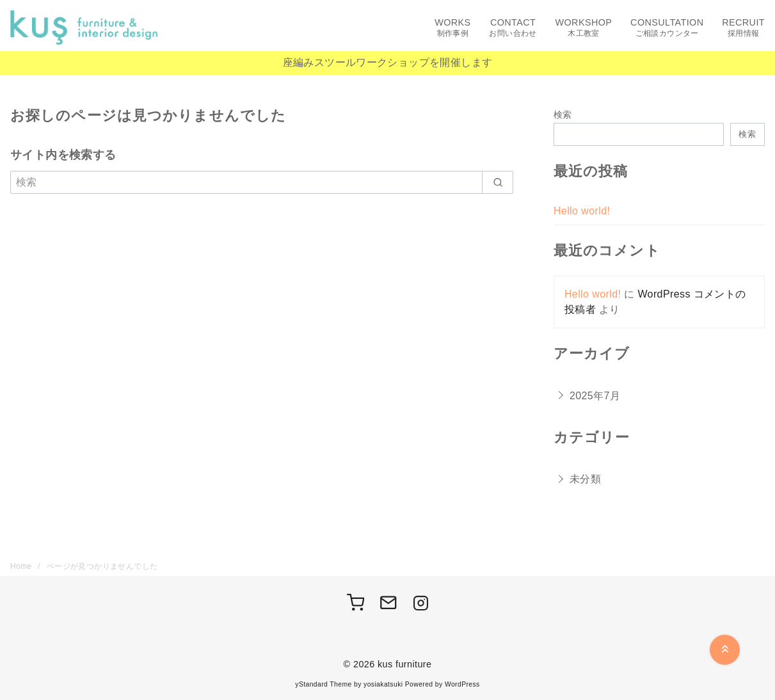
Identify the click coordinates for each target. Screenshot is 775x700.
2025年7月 (595, 396)
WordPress (462, 684)
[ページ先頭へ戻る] (725, 650)
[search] (498, 182)
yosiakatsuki (383, 684)
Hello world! (582, 211)
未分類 (585, 479)
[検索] (262, 182)
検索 (563, 115)
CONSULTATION (667, 28)
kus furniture (404, 664)
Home (22, 566)
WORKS (452, 28)
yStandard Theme (323, 684)
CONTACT (513, 28)
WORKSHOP (584, 28)
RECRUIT (743, 28)
